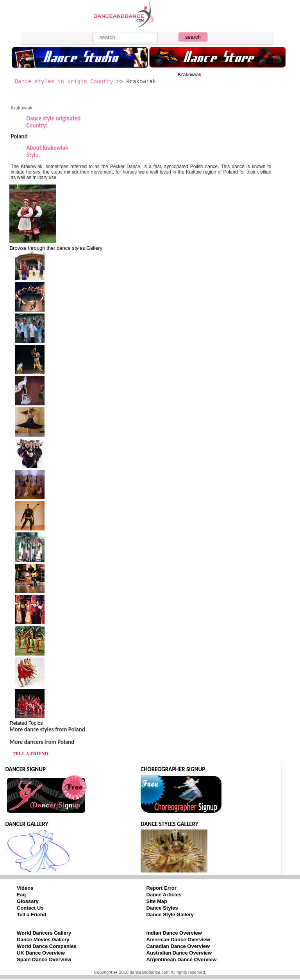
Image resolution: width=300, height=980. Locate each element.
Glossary (28, 901)
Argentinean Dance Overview (182, 959)
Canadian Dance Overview (178, 946)
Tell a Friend (32, 915)
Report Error (162, 888)
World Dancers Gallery (44, 933)
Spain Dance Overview (44, 959)
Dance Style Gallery (170, 915)
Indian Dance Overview (174, 933)
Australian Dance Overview (179, 953)
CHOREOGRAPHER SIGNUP (173, 769)
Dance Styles (162, 908)
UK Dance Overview (41, 953)
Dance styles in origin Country (64, 82)
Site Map (157, 901)
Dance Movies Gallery (43, 940)
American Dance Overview (178, 940)
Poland (19, 136)
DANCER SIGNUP (25, 769)
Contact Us (30, 908)
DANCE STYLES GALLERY (170, 824)
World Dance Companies (47, 946)
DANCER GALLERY (27, 824)
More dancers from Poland (42, 742)
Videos (25, 888)
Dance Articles (164, 895)
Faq (21, 895)
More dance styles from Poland (47, 729)
